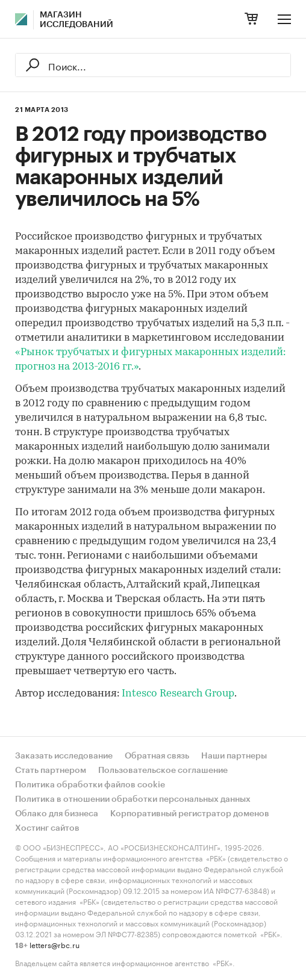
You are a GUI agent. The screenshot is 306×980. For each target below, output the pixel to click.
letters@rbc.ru (55, 944)
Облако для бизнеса (57, 814)
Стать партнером (51, 771)
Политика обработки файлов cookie (90, 785)
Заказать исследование (64, 756)
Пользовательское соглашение (163, 771)
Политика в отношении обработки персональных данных (133, 799)
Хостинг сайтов (47, 828)
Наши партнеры (234, 756)
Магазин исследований (76, 20)
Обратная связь (157, 756)
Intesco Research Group (178, 694)
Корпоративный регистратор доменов (190, 814)
